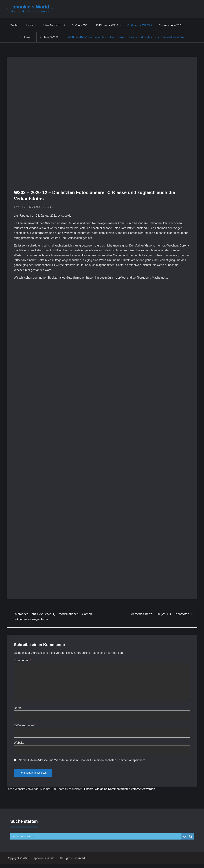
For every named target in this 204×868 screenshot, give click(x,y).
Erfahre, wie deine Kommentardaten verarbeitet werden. (120, 793)
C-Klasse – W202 (170, 25)
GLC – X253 (80, 25)
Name (19, 710)
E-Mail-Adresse (25, 727)
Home (30, 25)
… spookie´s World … (31, 7)
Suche (14, 25)
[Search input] (97, 840)
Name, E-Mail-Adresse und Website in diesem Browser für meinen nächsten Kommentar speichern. (82, 763)
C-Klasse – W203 (139, 25)
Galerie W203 (49, 37)
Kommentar (22, 660)
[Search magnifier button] (191, 840)
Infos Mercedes (53, 25)
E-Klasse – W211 (107, 25)
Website (19, 745)
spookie (49, 207)
